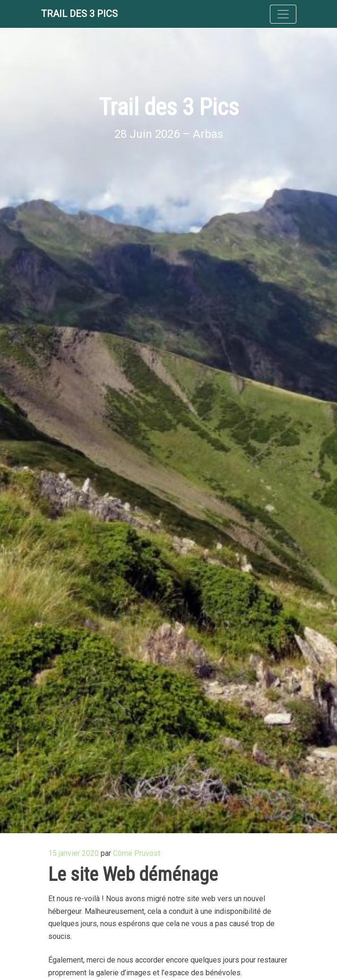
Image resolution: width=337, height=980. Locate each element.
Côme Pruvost (137, 853)
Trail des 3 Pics (79, 14)
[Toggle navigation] (283, 14)
